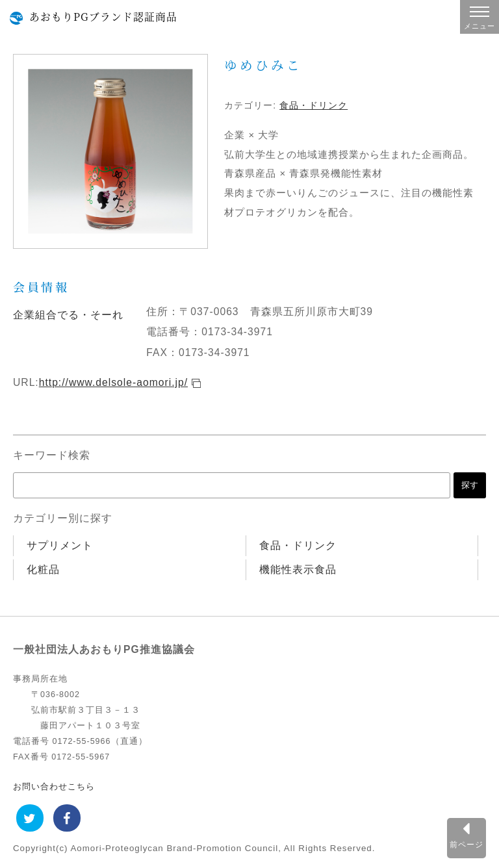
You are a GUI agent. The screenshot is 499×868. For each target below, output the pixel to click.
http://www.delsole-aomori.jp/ (113, 382)
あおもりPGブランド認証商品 (103, 16)
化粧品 (43, 569)
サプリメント (60, 545)
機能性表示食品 (298, 569)
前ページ (467, 844)
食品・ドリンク (313, 105)
